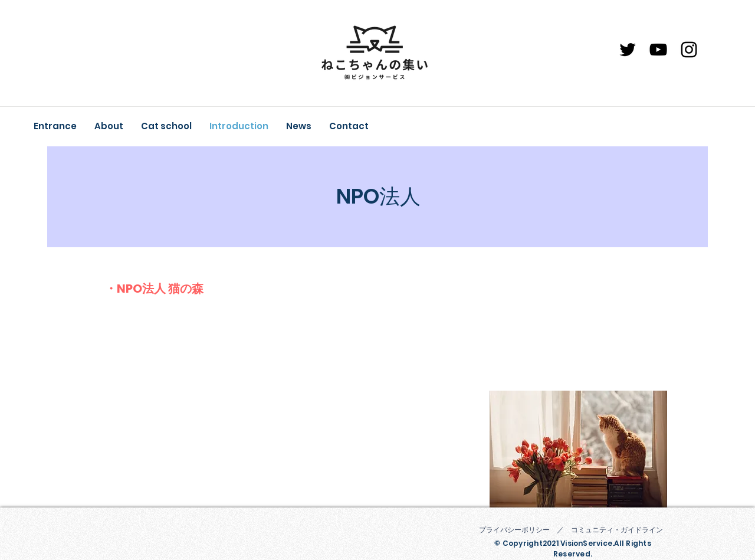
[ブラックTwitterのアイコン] (628, 50)
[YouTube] (658, 50)
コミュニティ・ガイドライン (617, 530)
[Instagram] (689, 50)
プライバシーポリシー (514, 530)
